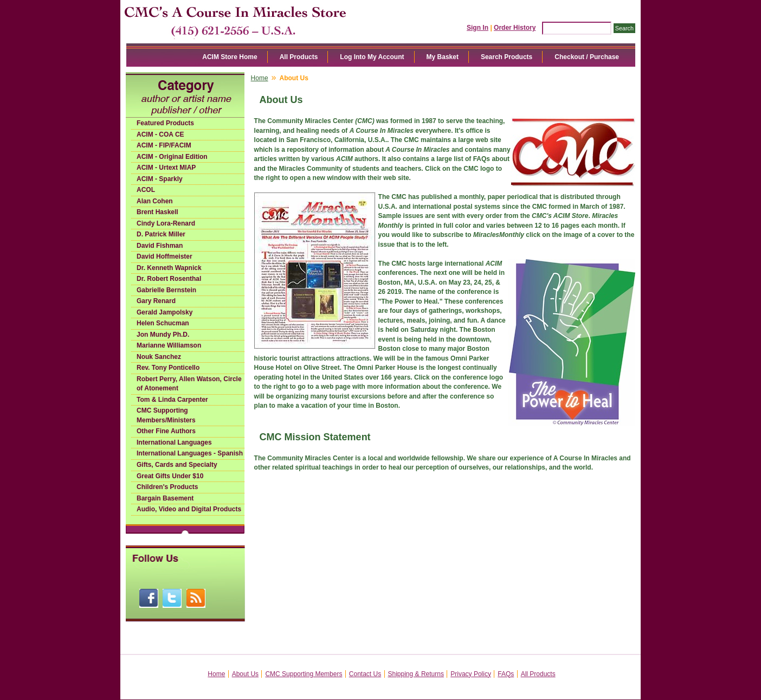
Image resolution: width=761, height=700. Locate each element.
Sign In (478, 28)
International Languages (174, 442)
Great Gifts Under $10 (170, 476)
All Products (299, 57)
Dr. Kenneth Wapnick (169, 268)
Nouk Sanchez (159, 357)
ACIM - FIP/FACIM (164, 145)
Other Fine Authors (166, 431)
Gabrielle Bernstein (166, 290)
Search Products (507, 57)
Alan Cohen (155, 201)
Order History (515, 28)
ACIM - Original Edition (172, 157)
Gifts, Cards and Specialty (177, 465)
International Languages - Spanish (190, 453)
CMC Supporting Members (304, 674)
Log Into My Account (372, 57)
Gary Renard (156, 301)
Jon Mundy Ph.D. (163, 335)
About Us (245, 674)
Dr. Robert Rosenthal (169, 279)
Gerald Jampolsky (165, 312)
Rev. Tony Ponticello (168, 368)
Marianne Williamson (169, 345)
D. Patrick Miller (161, 234)
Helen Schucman (163, 323)
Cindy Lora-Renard (166, 223)
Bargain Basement (165, 498)
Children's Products (167, 487)
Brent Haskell (157, 212)
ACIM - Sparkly (160, 179)
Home (260, 78)
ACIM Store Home (230, 57)
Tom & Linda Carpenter (172, 400)
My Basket (443, 57)
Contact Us (365, 674)
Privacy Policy (471, 674)
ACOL (146, 190)
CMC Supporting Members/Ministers (166, 415)
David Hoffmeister (165, 256)
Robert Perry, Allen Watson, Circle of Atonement (189, 384)
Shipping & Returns (416, 674)
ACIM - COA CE (160, 134)
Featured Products (165, 123)
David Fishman (160, 246)
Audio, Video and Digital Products (189, 509)
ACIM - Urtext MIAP (166, 168)
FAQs (506, 674)
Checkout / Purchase (587, 57)
